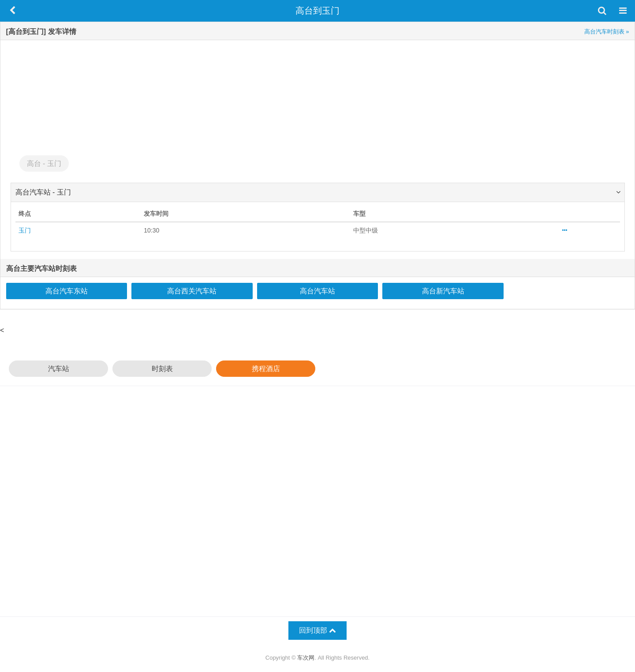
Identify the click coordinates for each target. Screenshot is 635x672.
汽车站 (59, 369)
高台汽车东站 (67, 291)
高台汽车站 (317, 291)
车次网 (306, 658)
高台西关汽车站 (192, 291)
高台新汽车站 (443, 291)
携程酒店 (266, 369)
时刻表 (162, 369)
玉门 (25, 230)
